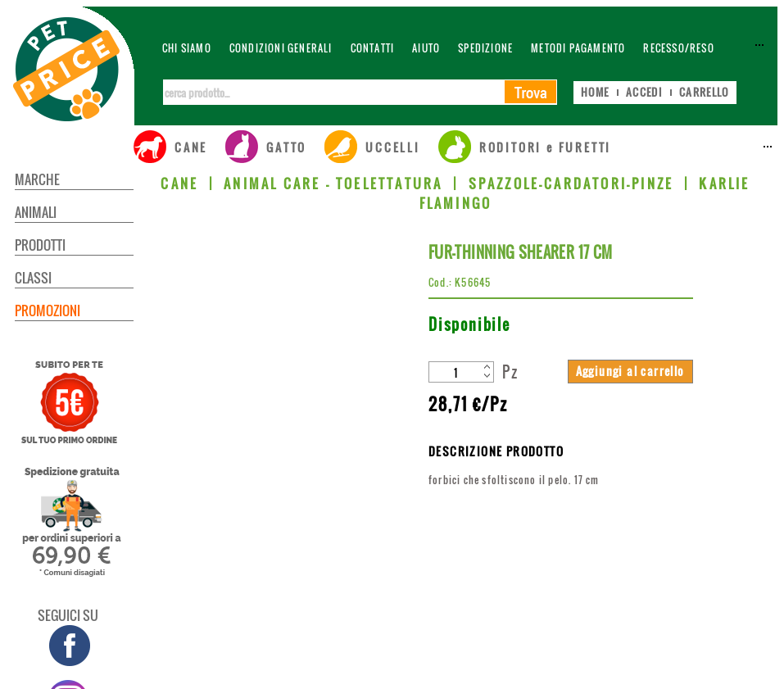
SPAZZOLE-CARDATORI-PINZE (571, 184)
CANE (179, 184)
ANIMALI (36, 212)
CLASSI (33, 278)
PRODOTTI (40, 245)
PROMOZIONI (48, 311)
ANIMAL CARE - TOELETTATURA (333, 184)
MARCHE (37, 179)
